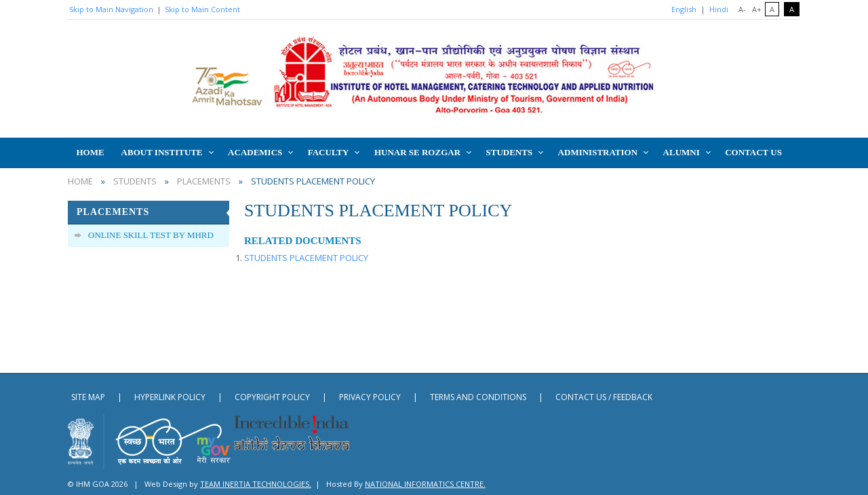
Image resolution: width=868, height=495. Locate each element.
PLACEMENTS (204, 181)
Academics (255, 152)
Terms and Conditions (478, 397)
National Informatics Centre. (425, 484)
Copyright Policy (272, 397)
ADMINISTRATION (598, 152)
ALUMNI (682, 152)
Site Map (88, 397)
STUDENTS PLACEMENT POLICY (306, 258)
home (80, 181)
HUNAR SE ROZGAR (417, 152)
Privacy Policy (370, 397)
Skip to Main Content (202, 9)
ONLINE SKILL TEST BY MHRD (151, 235)
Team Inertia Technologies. (256, 484)
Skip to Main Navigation (111, 9)
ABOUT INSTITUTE (162, 152)
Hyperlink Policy (170, 397)
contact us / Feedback (604, 397)
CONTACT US (753, 152)
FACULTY (329, 152)
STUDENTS (510, 152)
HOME (90, 152)
